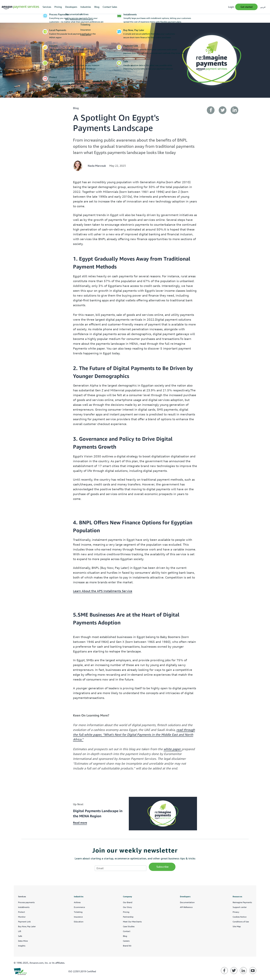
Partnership (128, 917)
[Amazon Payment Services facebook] (224, 971)
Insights (22, 946)
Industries (86, 7)
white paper (173, 749)
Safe (20, 936)
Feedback (249, 974)
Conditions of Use (241, 922)
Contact (127, 931)
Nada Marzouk (97, 166)
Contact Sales (110, 7)
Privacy (236, 912)
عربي (263, 7)
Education (79, 922)
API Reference (186, 907)
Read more (80, 823)
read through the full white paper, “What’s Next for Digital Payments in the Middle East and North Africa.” (134, 735)
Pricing (58, 7)
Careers (126, 941)
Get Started (246, 7)
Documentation (187, 902)
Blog (97, 7)
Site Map (237, 926)
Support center (240, 907)
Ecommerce (79, 907)
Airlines (77, 902)
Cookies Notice (240, 917)
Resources (237, 896)
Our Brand (128, 902)
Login (231, 7)
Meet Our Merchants (132, 922)
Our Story (127, 907)
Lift (20, 931)
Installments (24, 907)
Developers (71, 7)
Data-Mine (23, 941)
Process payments (26, 902)
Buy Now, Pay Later (27, 926)
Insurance (78, 917)
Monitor (22, 917)
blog (76, 108)
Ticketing (78, 912)
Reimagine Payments (242, 902)
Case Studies (129, 926)
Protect (22, 912)
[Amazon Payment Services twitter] (234, 971)
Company (127, 896)
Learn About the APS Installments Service (103, 591)
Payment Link (24, 922)
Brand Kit (127, 946)
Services (47, 7)
